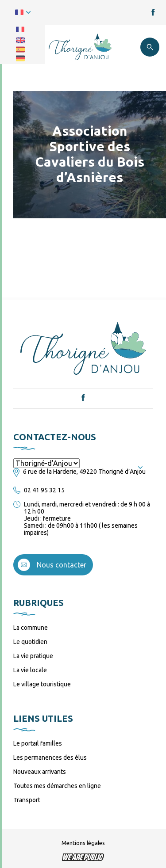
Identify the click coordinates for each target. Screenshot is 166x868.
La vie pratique (33, 656)
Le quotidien (30, 642)
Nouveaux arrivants (40, 772)
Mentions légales (83, 843)
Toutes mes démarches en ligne (57, 786)
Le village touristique (42, 684)
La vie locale (30, 670)
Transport (27, 800)
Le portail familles (38, 743)
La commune (31, 628)
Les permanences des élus (50, 758)
